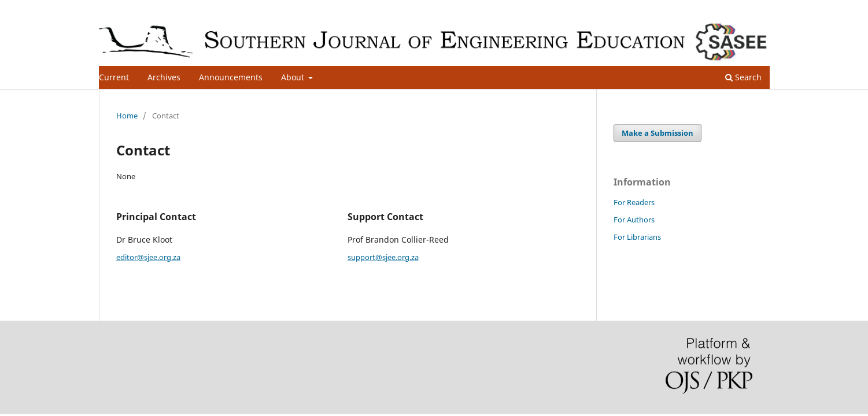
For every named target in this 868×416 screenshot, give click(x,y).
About (294, 77)
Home (127, 116)
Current (114, 77)
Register (723, 9)
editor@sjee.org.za (148, 257)
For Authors (634, 220)
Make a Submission (658, 133)
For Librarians (637, 237)
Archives (164, 77)
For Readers (634, 202)
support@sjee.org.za (383, 257)
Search (743, 77)
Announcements (231, 77)
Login (760, 9)
